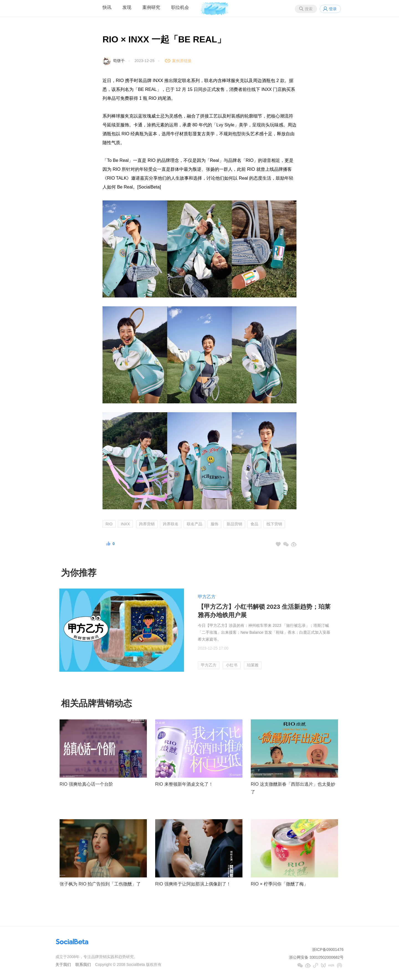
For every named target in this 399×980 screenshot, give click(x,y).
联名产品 (195, 524)
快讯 (107, 7)
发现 (127, 7)
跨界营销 (147, 524)
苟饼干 (119, 61)
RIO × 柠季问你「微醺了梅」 (279, 884)
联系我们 (83, 964)
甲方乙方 (207, 597)
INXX (125, 524)
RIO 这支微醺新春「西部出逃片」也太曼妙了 (293, 788)
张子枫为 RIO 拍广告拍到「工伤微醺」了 (100, 884)
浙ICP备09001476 (328, 950)
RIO (109, 524)
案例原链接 (182, 61)
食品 (254, 524)
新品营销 (234, 524)
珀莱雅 (253, 665)
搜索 (309, 9)
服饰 (214, 524)
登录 (333, 9)
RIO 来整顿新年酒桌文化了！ (184, 784)
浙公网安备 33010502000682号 (316, 957)
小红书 (232, 665)
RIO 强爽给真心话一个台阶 (86, 784)
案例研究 (151, 7)
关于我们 (63, 964)
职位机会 (180, 7)
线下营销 (274, 524)
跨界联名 (171, 524)
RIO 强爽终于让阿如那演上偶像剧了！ (193, 884)
